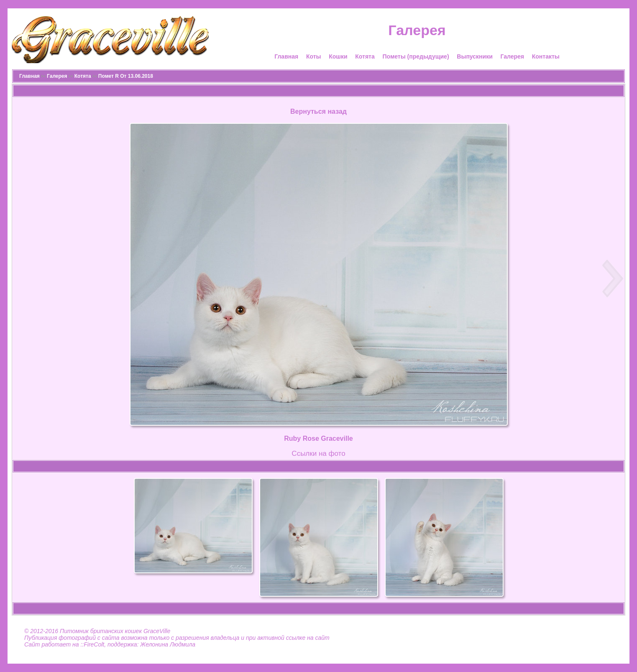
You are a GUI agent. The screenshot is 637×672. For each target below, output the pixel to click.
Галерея (512, 56)
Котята (365, 56)
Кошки (338, 56)
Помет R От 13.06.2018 (126, 76)
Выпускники (475, 56)
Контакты (546, 56)
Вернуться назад (318, 111)
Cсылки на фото (318, 454)
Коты (314, 56)
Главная (286, 56)
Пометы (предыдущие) (416, 56)
